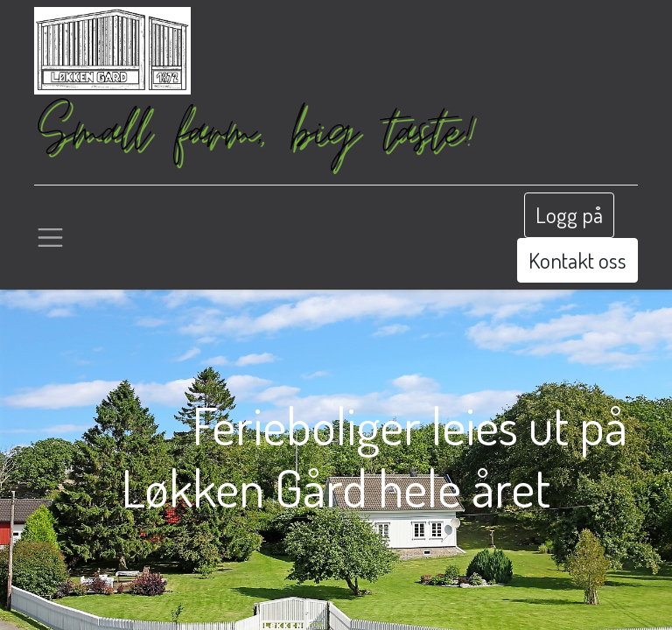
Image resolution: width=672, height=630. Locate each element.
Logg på (569, 214)
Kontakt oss (577, 260)
